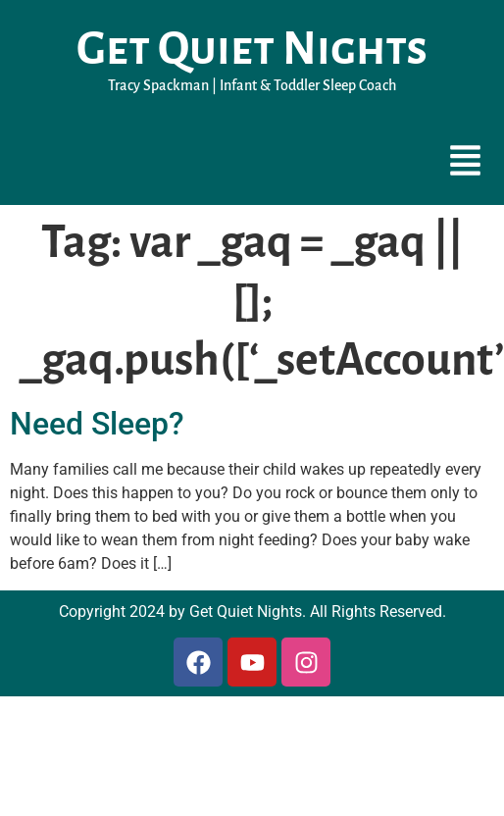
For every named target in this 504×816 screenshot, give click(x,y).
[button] (466, 163)
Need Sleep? (97, 424)
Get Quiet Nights (252, 49)
